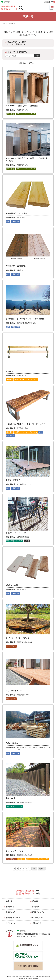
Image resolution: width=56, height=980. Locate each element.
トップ (5, 24)
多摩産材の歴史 (11, 912)
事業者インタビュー (13, 918)
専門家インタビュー (39, 912)
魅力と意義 (35, 907)
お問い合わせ (36, 923)
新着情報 (9, 901)
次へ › (34, 869)
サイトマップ (11, 923)
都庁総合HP (48, 2)
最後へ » (42, 869)
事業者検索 (10, 907)
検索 (37, 56)
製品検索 (35, 901)
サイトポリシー (37, 918)
